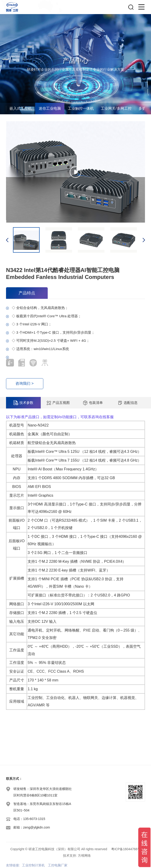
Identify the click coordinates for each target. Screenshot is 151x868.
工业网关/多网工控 (116, 108)
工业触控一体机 (81, 108)
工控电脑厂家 (58, 865)
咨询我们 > (25, 384)
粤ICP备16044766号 (126, 849)
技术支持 (69, 856)
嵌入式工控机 (21, 108)
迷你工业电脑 (50, 108)
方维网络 (84, 856)
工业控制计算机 (33, 865)
